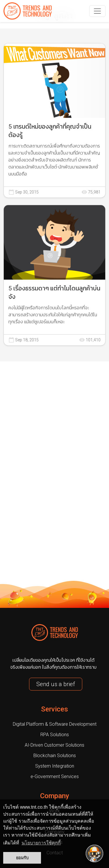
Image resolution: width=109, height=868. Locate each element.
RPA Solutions (55, 735)
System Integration (55, 766)
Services (54, 709)
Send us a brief (56, 684)
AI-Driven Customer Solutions (54, 745)
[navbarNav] (97, 11)
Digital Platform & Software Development (55, 724)
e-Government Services (55, 776)
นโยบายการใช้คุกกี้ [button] (41, 843)
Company (55, 796)
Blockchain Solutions (55, 756)
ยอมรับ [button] (22, 858)
